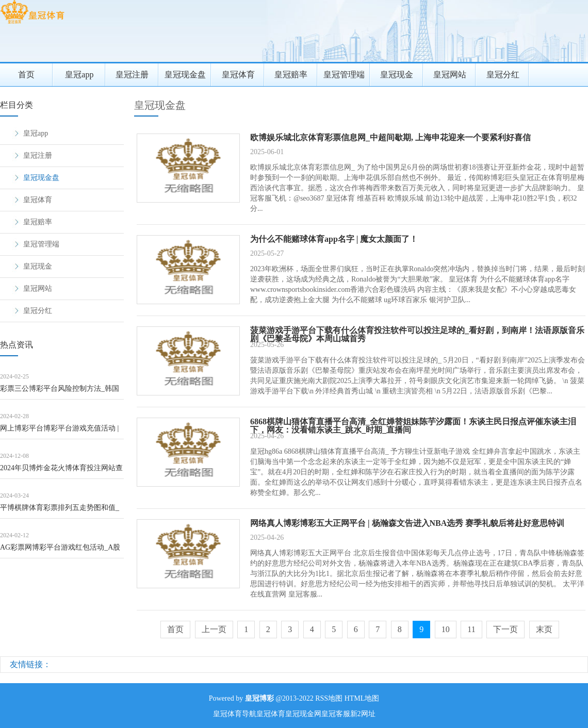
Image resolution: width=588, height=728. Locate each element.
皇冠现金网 (303, 714)
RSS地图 (329, 698)
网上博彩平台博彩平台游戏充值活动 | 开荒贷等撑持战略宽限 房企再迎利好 (59, 432)
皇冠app (79, 75)
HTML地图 (362, 698)
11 (471, 629)
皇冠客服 (336, 714)
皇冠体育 (238, 75)
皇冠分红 (503, 75)
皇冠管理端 (344, 75)
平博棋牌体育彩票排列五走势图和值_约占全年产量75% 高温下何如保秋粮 (60, 511)
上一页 (214, 629)
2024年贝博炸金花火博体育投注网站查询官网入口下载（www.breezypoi (61, 471)
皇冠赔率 (291, 75)
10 (446, 629)
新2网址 (363, 714)
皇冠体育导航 (235, 714)
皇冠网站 (450, 75)
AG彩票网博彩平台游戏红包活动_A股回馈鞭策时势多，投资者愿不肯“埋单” (61, 551)
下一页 (505, 629)
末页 (544, 629)
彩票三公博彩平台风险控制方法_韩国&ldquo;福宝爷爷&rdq (60, 392)
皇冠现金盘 (185, 75)
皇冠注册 (132, 75)
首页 (26, 75)
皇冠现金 (397, 75)
